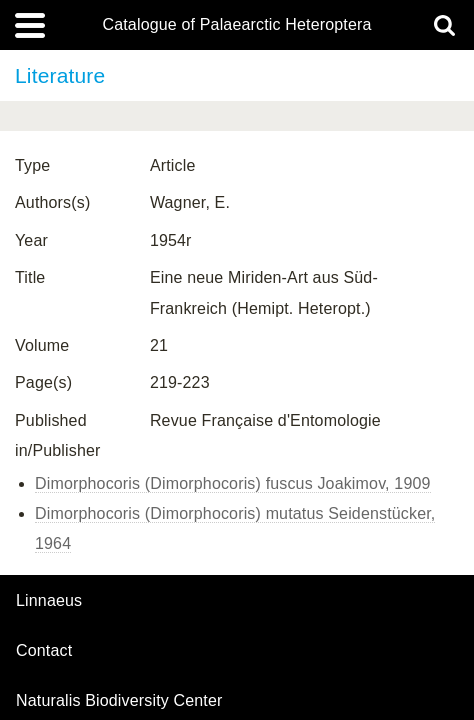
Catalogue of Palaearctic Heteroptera (236, 25)
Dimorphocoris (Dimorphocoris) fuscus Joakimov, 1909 (233, 483)
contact (44, 650)
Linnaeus (49, 601)
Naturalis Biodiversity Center (119, 701)
